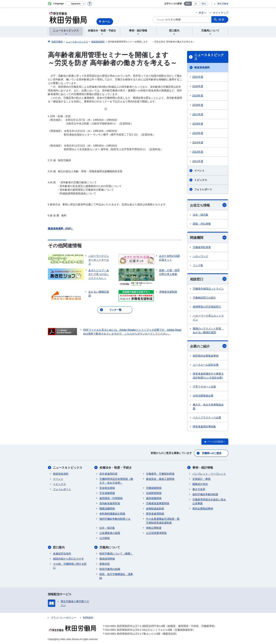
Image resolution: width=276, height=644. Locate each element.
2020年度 (198, 86)
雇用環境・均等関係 (111, 498)
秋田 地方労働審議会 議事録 (116, 576)
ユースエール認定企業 (206, 365)
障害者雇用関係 (155, 514)
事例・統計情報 (203, 468)
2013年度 (198, 152)
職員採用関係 (107, 559)
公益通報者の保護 (110, 533)
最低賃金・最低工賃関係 (160, 479)
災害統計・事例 (201, 479)
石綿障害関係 (154, 493)
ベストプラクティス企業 (207, 418)
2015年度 (198, 133)
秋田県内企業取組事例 (206, 356)
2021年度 (198, 77)
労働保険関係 (154, 488)
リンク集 (198, 265)
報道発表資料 (202, 67)
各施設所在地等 (62, 554)
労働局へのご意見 (212, 453)
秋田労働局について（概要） (116, 554)
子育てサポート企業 (204, 387)
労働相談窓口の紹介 (204, 298)
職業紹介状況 (200, 484)
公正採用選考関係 (156, 533)
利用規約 (88, 618)
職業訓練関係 (107, 509)
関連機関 (208, 238)
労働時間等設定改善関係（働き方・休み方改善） (116, 481)
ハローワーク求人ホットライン (208, 318)
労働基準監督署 (202, 247)
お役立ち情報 (208, 205)
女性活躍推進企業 (203, 396)
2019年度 (198, 96)
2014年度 (198, 142)
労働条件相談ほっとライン (208, 289)
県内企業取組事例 (203, 509)
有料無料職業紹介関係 (112, 514)
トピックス (201, 180)
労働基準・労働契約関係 (160, 474)
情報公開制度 (154, 528)
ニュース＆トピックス (209, 57)
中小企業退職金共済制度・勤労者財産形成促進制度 (163, 521)
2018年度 (198, 105)
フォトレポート (203, 189)
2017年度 (198, 114)
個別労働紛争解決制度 (205, 494)
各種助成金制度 (155, 509)
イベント (199, 171)
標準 (188, 4)
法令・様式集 (201, 215)
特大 (204, 4)
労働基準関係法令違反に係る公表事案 (209, 501)
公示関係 (105, 538)
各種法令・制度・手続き (116, 468)
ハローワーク (201, 256)
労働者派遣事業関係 (158, 503)
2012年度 (198, 161)
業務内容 (105, 564)
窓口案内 (59, 547)
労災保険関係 (107, 493)
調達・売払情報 (202, 224)
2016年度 (198, 124)
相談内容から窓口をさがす (68, 559)
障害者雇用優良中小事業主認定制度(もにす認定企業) (208, 376)
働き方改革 (199, 489)
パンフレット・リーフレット (209, 474)
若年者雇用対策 (108, 474)
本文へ (203, 13)
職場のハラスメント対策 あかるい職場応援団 (208, 330)
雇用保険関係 (154, 498)
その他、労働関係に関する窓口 (70, 566)
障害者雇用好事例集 (204, 427)
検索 (222, 19)
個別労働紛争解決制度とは (115, 519)
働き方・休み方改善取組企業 (208, 407)
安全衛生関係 (107, 488)
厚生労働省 (223, 4)
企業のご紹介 (208, 346)
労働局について (110, 547)
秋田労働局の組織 (110, 569)
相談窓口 (208, 279)
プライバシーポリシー (64, 618)
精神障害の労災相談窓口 (207, 307)
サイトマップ (221, 13)
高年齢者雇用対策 (110, 503)
